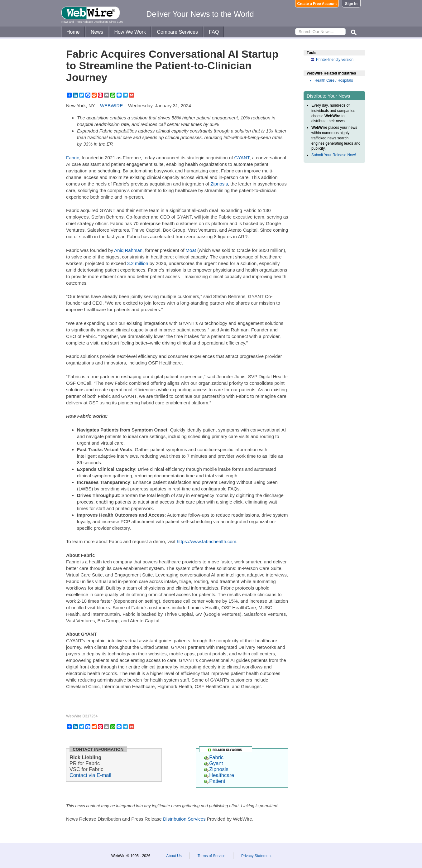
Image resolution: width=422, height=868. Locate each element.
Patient (215, 781)
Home (73, 32)
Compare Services (177, 32)
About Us (174, 856)
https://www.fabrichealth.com (206, 541)
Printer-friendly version (335, 60)
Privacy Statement (256, 856)
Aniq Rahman (128, 250)
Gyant (213, 763)
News (97, 32)
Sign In (351, 4)
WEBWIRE (111, 106)
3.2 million (138, 263)
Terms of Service (211, 856)
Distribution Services (184, 819)
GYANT (242, 158)
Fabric (73, 158)
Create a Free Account (317, 4)
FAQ (214, 32)
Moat (191, 250)
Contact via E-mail (90, 775)
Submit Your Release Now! (334, 155)
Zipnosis (219, 184)
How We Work (130, 32)
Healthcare (219, 775)
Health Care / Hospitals (334, 80)
